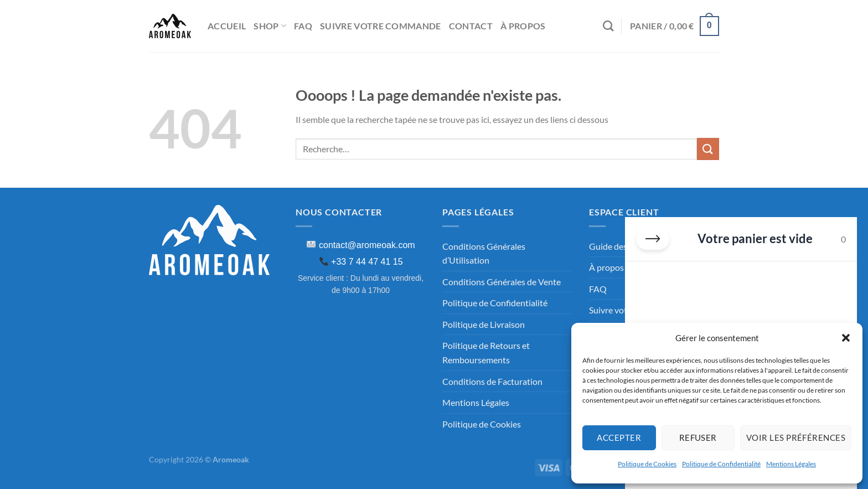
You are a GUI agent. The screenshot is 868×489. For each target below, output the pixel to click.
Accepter (619, 437)
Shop (270, 26)
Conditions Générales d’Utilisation (484, 253)
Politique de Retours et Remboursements (486, 352)
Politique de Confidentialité (721, 464)
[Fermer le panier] (653, 239)
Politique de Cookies (647, 464)
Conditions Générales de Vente (502, 282)
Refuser (698, 437)
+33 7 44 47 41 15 (367, 262)
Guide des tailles (620, 246)
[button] (846, 338)
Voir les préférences (796, 437)
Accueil (227, 26)
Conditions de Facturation (492, 381)
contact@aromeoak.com (367, 245)
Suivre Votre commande (381, 26)
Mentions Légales (791, 464)
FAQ (303, 26)
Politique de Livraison (484, 324)
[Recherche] (608, 26)
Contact (471, 26)
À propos (523, 26)
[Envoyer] (708, 149)
